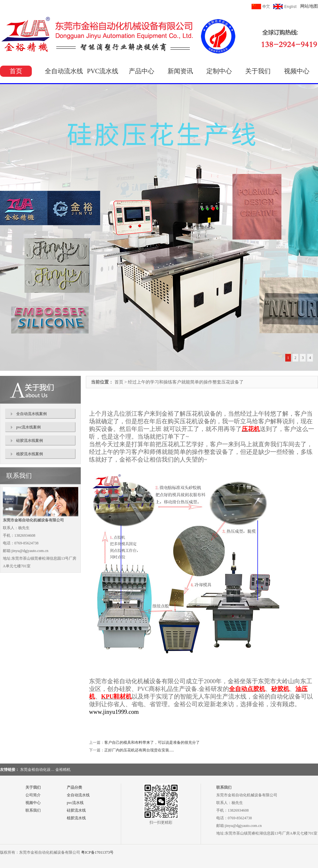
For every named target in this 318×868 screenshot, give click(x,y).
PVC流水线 (103, 71)
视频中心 (297, 71)
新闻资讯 (180, 71)
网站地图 (309, 6)
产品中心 (142, 71)
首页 (16, 71)
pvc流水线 (75, 803)
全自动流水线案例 (31, 414)
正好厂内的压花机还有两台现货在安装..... (139, 750)
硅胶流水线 (76, 810)
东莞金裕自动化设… (37, 770)
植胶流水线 (76, 818)
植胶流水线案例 (30, 454)
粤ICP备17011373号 (97, 852)
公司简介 (33, 795)
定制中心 (219, 71)
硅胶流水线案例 (30, 441)
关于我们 (258, 71)
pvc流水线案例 (28, 427)
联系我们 (33, 810)
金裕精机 (63, 770)
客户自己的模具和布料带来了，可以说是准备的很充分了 (152, 742)
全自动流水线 (64, 71)
